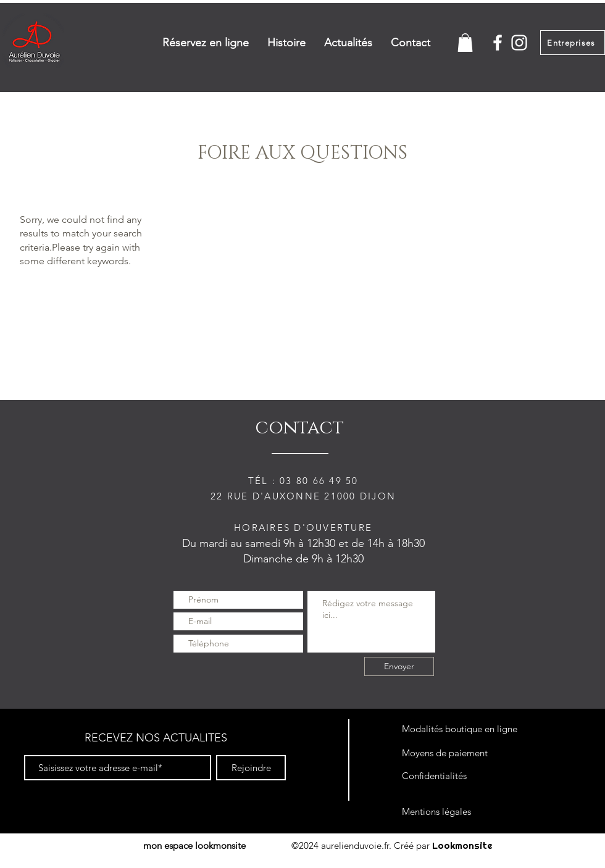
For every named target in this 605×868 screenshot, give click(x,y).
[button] (465, 43)
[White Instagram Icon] (519, 43)
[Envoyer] (399, 666)
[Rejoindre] (251, 768)
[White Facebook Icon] (498, 43)
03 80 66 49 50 (319, 481)
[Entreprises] (573, 43)
